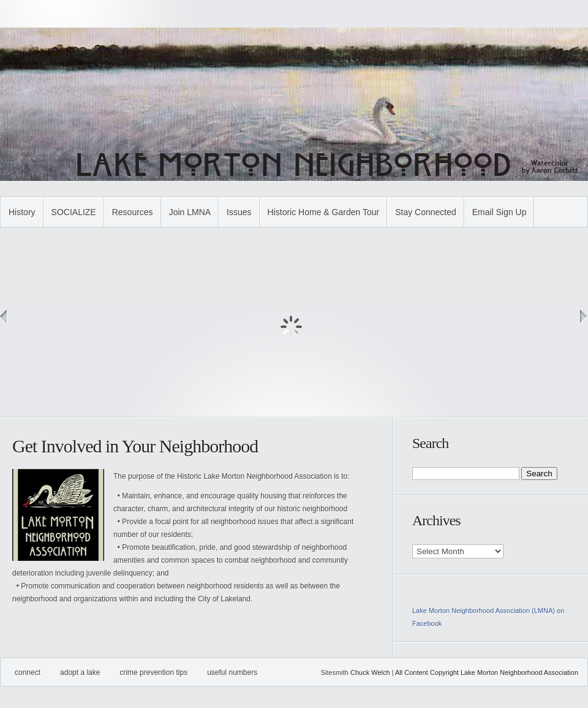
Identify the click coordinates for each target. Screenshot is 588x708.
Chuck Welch (370, 672)
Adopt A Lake (80, 672)
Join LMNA (190, 212)
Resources (133, 212)
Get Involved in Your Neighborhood (135, 446)
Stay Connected (426, 212)
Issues (239, 212)
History (22, 212)
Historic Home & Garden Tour (324, 212)
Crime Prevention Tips (153, 672)
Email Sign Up (499, 212)
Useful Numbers (232, 672)
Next (584, 317)
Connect (28, 672)
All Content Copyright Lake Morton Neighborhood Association (487, 672)
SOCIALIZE (74, 212)
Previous (4, 317)
